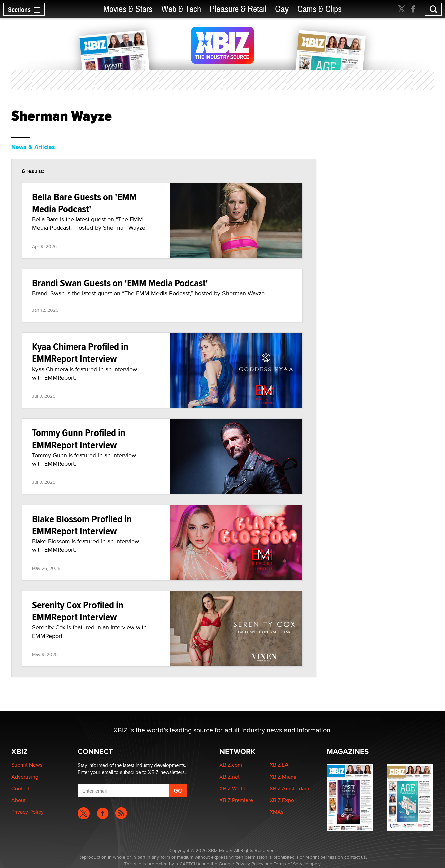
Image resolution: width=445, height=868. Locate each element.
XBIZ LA (279, 765)
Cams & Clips (320, 9)
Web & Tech (181, 9)
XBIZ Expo (282, 800)
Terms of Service (291, 864)
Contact (21, 788)
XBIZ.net (230, 777)
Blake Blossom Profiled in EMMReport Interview (82, 525)
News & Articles (33, 147)
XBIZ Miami (283, 777)
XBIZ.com (231, 765)
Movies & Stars (128, 9)
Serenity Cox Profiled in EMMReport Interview (78, 611)
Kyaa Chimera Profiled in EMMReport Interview (80, 353)
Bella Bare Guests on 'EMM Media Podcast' (84, 203)
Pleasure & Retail (238, 9)
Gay (282, 9)
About (19, 800)
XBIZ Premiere (236, 800)
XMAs (277, 812)
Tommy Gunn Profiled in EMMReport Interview (79, 439)
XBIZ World (232, 788)
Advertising (25, 777)
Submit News (27, 765)
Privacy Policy (27, 812)
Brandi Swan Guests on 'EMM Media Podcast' (120, 283)
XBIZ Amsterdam (289, 788)
